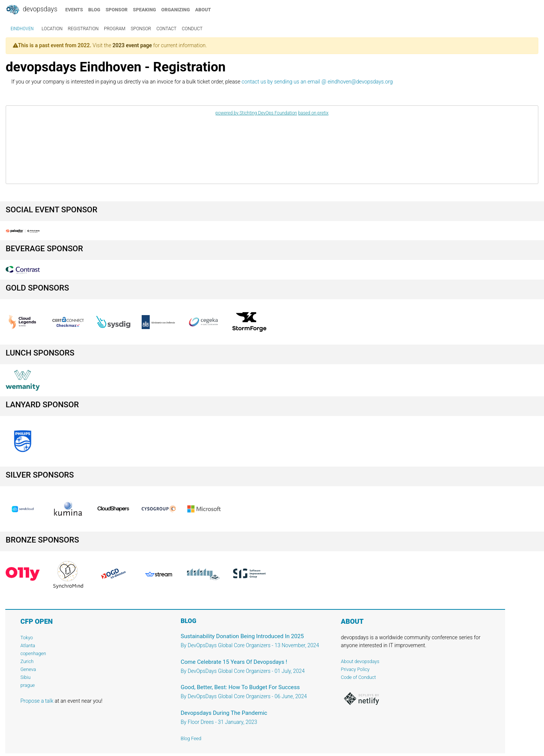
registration (83, 29)
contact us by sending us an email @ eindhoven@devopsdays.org (317, 82)
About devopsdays (360, 661)
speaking (144, 10)
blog (94, 10)
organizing (176, 10)
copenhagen (33, 653)
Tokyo (27, 638)
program (115, 29)
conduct (192, 29)
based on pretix (313, 113)
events (74, 10)
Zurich (27, 661)
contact (166, 29)
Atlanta (28, 645)
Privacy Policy (355, 669)
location (52, 29)
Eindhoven (22, 29)
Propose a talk (37, 701)
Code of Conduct (358, 677)
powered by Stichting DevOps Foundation (256, 113)
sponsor (116, 10)
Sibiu (25, 677)
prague (28, 685)
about (203, 10)
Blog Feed (191, 738)
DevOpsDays (31, 10)
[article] (272, 145)
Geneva (28, 669)
